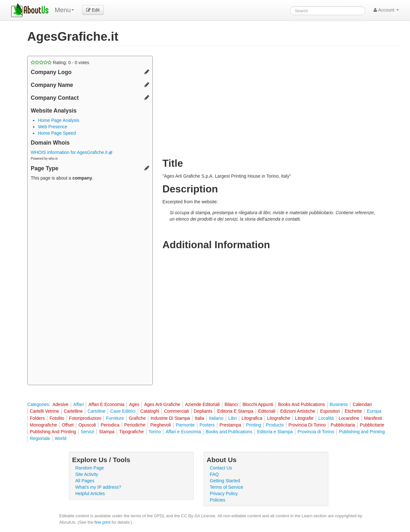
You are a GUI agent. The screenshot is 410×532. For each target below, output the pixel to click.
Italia (200, 418)
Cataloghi (150, 411)
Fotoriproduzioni (85, 418)
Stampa (107, 432)
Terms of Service (226, 487)
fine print (102, 522)
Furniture (115, 418)
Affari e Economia (183, 432)
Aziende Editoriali (202, 404)
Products (275, 425)
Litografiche (279, 418)
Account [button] (386, 10)
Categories (38, 404)
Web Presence (53, 127)
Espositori (330, 411)
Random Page (90, 468)
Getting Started (225, 481)
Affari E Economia (106, 404)
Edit (93, 10)
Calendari (362, 404)
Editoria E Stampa (235, 411)
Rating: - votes (60, 63)
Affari (78, 404)
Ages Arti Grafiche (162, 404)
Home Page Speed (57, 133)
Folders (37, 418)
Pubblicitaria (343, 425)
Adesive (61, 404)
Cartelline (73, 411)
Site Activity (87, 474)
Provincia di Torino (316, 432)
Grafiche (137, 418)
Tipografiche (131, 432)
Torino (155, 432)
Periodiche (135, 425)
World (61, 438)
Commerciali (176, 411)
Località (326, 418)
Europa (374, 411)
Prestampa (230, 425)
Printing (254, 425)
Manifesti (373, 418)
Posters (207, 425)
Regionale (40, 438)
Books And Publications (301, 404)
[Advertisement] (90, 284)
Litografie (304, 418)
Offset (68, 425)
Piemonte (185, 425)
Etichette (353, 411)
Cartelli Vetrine (44, 411)
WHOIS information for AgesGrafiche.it (71, 152)
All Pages (85, 481)
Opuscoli (87, 425)
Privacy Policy (224, 494)
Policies (217, 500)
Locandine (349, 418)
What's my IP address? (98, 487)
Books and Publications (229, 432)
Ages (134, 404)
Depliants (203, 411)
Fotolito (57, 418)
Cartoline (96, 411)
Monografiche (43, 425)
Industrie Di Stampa (170, 418)
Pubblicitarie (372, 425)
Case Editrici (123, 411)
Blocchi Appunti (258, 404)
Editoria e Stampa (275, 432)
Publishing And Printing (53, 432)
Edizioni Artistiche (298, 411)
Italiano (216, 418)
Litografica (252, 418)
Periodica (110, 425)
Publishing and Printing (362, 432)
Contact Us (221, 468)
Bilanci (231, 404)
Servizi (87, 432)
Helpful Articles (90, 494)
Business (339, 404)
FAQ (214, 474)
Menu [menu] (64, 10)
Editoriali (267, 411)
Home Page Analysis (58, 120)
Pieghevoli (161, 425)
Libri (233, 418)
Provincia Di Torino (307, 425)
